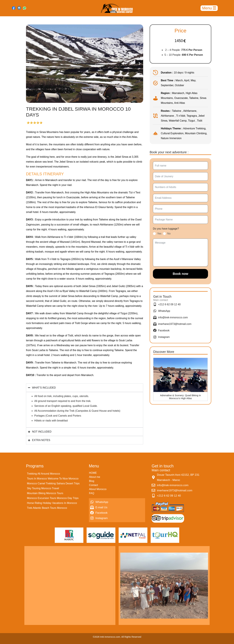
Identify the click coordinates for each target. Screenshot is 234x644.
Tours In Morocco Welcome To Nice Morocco (53, 479)
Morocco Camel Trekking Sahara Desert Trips (53, 483)
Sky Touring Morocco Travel (43, 488)
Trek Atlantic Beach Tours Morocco (47, 508)
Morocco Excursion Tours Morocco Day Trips (53, 498)
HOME (93, 473)
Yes (159, 234)
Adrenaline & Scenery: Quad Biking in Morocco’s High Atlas (180, 397)
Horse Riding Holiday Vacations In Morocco (52, 503)
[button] (30, 64)
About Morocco (98, 489)
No (169, 234)
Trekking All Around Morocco (43, 474)
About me (95, 477)
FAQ (92, 493)
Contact (94, 485)
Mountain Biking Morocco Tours (45, 493)
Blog (92, 481)
